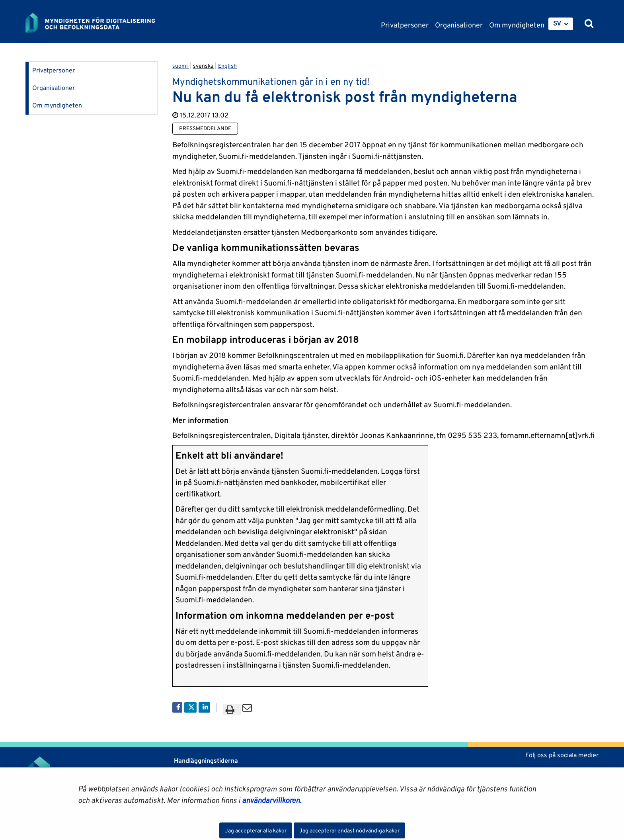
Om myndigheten (57, 105)
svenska (204, 66)
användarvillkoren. (272, 800)
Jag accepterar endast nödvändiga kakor (349, 830)
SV (557, 23)
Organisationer (54, 88)
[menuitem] (561, 24)
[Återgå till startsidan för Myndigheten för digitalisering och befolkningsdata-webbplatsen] (96, 23)
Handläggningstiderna (205, 761)
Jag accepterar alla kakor (256, 830)
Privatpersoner (54, 70)
